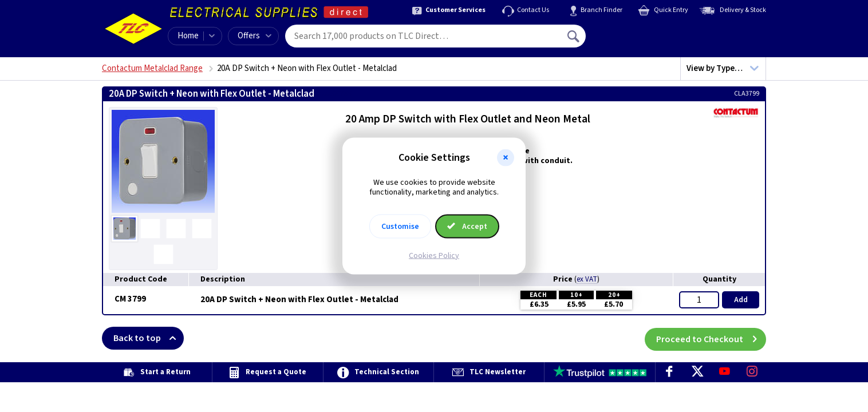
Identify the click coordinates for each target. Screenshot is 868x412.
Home (188, 36)
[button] (506, 158)
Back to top (149, 338)
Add (741, 300)
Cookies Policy (434, 255)
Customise (400, 226)
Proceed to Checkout (711, 338)
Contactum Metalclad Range (152, 68)
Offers (255, 36)
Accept (467, 226)
